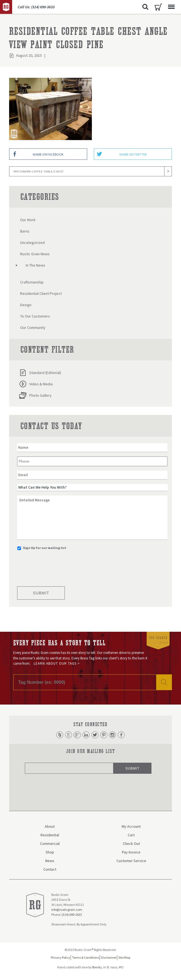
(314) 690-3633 (72, 915)
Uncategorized (32, 243)
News (50, 862)
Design (26, 305)
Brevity (97, 968)
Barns (25, 231)
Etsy (66, 735)
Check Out (131, 844)
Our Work (28, 220)
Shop (50, 853)
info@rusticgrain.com (67, 910)
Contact (50, 870)
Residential (50, 836)
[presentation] (59, 567)
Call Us (36, 7)
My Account (131, 827)
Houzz (57, 735)
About (50, 827)
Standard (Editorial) (40, 373)
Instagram (115, 735)
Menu (170, 4)
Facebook (124, 735)
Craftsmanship (32, 282)
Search (145, 7)
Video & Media (36, 384)
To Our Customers (35, 316)
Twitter (95, 735)
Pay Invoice (131, 853)
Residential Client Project (41, 293)
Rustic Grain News (35, 254)
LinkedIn (86, 735)
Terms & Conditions (86, 958)
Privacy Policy (60, 958)
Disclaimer (109, 958)
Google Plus (76, 735)
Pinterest (105, 735)
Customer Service (131, 862)
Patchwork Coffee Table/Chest (39, 171)
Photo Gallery (35, 395)
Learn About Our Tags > (57, 663)
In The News (35, 265)
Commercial (50, 844)
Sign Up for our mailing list (45, 548)
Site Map (124, 958)
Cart (158, 7)
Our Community (33, 327)
